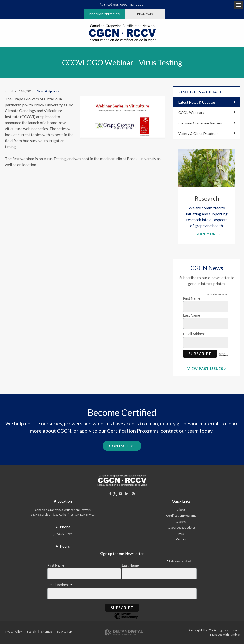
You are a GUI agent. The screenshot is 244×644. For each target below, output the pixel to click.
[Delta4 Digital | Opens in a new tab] (124, 632)
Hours (65, 546)
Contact (181, 539)
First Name (192, 298)
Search (31, 631)
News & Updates (48, 91)
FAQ (181, 533)
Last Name (192, 315)
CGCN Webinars (191, 113)
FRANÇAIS (145, 14)
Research (181, 521)
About (181, 509)
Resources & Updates (181, 527)
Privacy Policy (13, 631)
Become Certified (105, 14)
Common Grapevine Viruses (200, 123)
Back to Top (64, 631)
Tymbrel (235, 634)
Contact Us (122, 446)
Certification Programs (181, 515)
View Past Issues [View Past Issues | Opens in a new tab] (205, 369)
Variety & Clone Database (198, 134)
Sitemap (46, 631)
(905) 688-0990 (63, 534)
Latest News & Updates (197, 102)
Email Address (196, 333)
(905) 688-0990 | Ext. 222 (124, 5)
